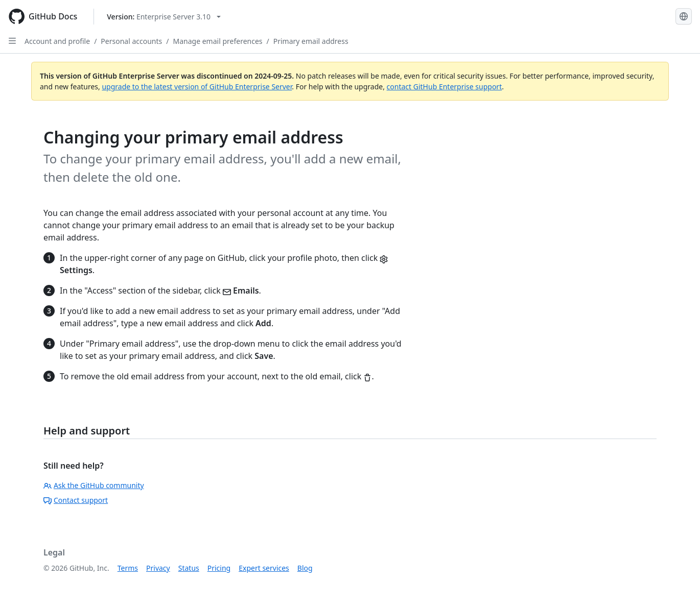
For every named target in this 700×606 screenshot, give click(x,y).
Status (189, 568)
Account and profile (57, 41)
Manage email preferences (218, 41)
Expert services (264, 568)
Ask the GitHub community (94, 485)
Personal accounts (131, 41)
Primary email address (311, 41)
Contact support (76, 500)
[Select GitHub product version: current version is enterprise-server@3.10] (164, 17)
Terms (128, 568)
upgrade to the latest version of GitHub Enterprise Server (197, 87)
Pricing (219, 568)
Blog (305, 568)
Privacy (158, 568)
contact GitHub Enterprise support (445, 87)
